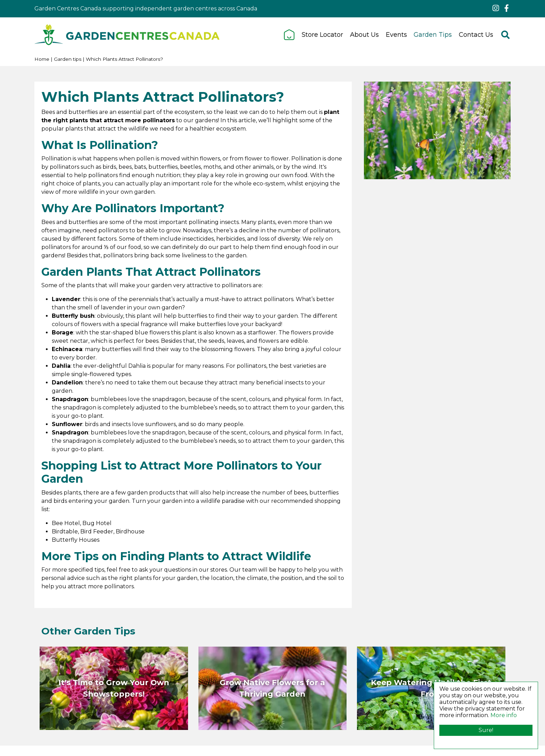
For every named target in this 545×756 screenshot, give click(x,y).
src (505, 35)
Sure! (486, 730)
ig (496, 8)
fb (506, 8)
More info (504, 715)
